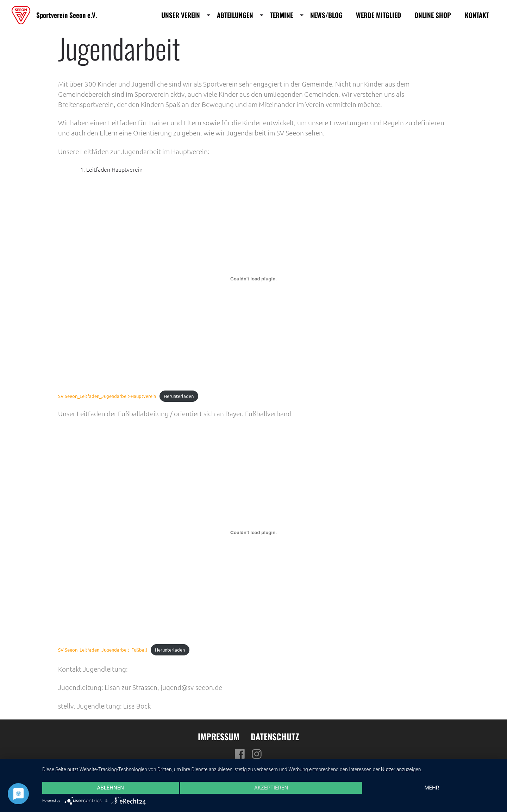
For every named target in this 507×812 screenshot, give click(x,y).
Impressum (219, 736)
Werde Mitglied (378, 15)
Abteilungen (235, 15)
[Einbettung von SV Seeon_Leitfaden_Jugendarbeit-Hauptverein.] (254, 279)
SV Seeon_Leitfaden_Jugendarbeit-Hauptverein (107, 396)
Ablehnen (111, 788)
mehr (432, 788)
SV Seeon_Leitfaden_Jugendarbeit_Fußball (103, 650)
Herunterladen (179, 396)
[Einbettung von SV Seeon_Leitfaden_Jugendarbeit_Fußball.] (254, 533)
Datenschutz (275, 736)
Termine (281, 15)
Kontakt (477, 15)
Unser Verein (181, 15)
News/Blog (326, 15)
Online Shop (433, 15)
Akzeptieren (271, 788)
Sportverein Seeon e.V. (67, 15)
